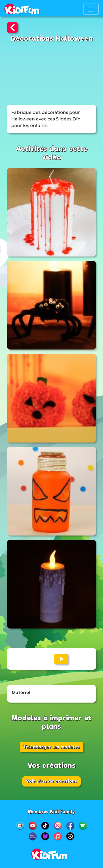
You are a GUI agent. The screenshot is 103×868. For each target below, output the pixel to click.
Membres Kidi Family (52, 812)
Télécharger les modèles (51, 747)
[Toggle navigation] (91, 9)
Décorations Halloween (52, 38)
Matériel (21, 693)
